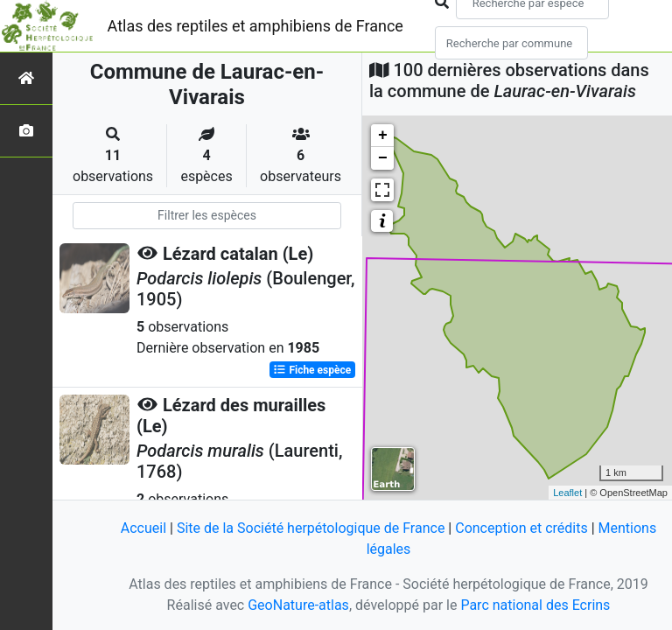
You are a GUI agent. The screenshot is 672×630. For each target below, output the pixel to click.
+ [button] (383, 136)
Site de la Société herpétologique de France (311, 528)
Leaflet (567, 493)
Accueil (143, 528)
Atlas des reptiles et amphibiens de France (255, 26)
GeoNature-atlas (298, 605)
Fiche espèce (312, 370)
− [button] (383, 158)
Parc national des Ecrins (535, 605)
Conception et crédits (521, 528)
